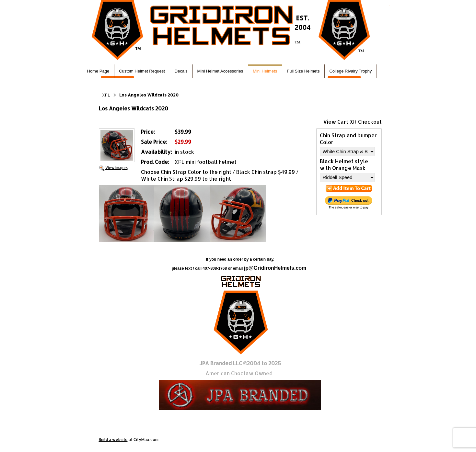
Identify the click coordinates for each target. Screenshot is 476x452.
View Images (116, 168)
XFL (106, 95)
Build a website (113, 440)
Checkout (370, 122)
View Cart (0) (340, 122)
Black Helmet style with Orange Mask (344, 164)
